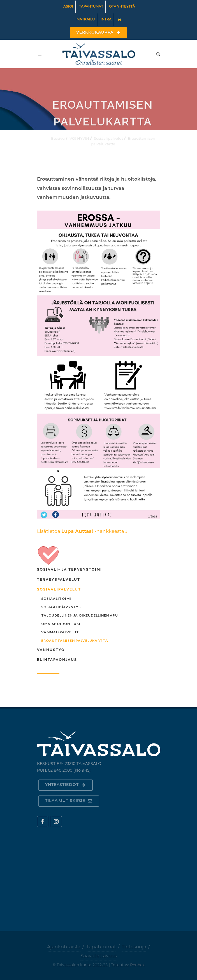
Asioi (68, 7)
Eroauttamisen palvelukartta (75, 641)
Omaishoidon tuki (61, 624)
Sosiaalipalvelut (108, 138)
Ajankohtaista (64, 947)
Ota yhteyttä (122, 7)
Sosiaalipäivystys (61, 607)
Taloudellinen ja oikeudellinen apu (80, 615)
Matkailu (86, 20)
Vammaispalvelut (60, 632)
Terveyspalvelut (59, 579)
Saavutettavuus (99, 956)
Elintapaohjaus (57, 660)
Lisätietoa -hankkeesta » (82, 531)
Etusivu (58, 138)
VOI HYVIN (79, 138)
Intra (106, 20)
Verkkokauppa (98, 33)
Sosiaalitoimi (56, 599)
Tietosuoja (134, 947)
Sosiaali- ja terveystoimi (69, 569)
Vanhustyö (51, 650)
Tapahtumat (91, 7)
